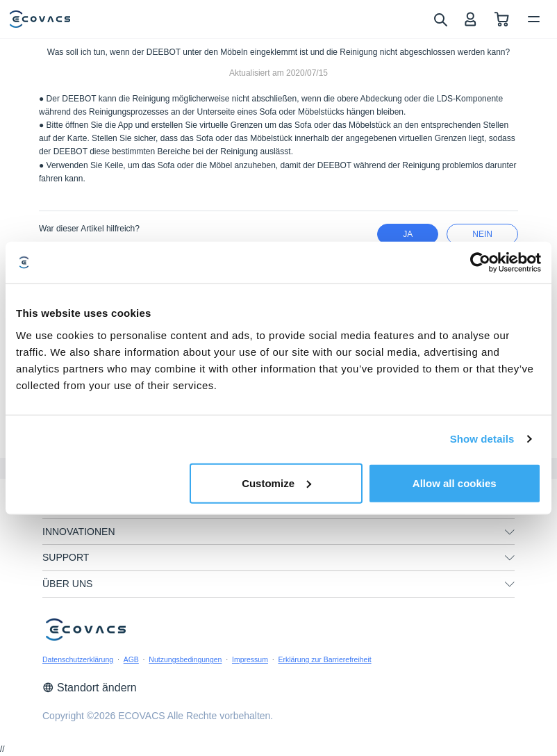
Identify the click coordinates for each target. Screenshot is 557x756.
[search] (440, 19)
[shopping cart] (502, 19)
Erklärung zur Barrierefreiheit (324, 659)
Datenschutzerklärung (78, 659)
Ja (408, 234)
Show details (482, 439)
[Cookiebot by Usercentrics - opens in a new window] (480, 263)
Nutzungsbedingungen (185, 659)
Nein (482, 234)
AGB (131, 659)
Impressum (250, 659)
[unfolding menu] (510, 532)
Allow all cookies (455, 483)
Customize (276, 483)
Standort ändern (90, 688)
